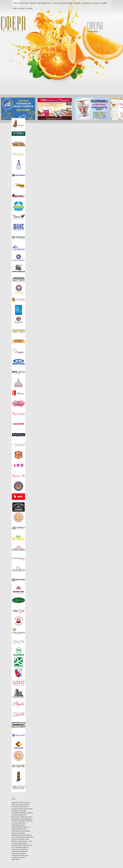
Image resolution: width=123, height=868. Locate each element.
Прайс (15, 9)
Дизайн (104, 3)
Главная (16, 3)
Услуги (55, 3)
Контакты (22, 9)
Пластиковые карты (44, 3)
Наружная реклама (65, 3)
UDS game (29, 9)
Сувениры (33, 3)
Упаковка (77, 3)
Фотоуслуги (96, 3)
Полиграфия (24, 3)
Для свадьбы (86, 3)
